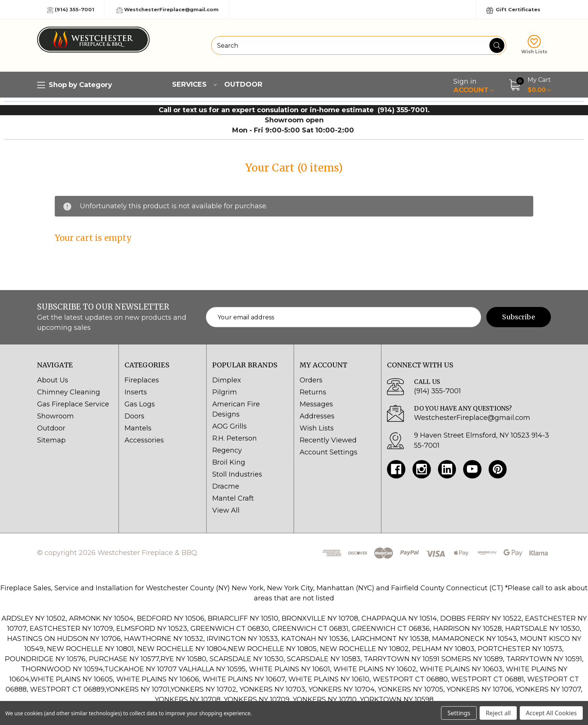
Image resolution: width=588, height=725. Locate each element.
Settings (459, 713)
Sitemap (51, 440)
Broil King (229, 462)
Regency (227, 450)
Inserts (136, 392)
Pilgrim (225, 392)
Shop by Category (75, 85)
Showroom (55, 416)
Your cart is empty (93, 238)
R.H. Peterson (235, 438)
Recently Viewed (328, 440)
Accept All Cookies (551, 713)
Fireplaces (142, 380)
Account (474, 86)
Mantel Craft (233, 498)
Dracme (226, 486)
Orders (311, 380)
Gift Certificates (513, 10)
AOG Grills (229, 426)
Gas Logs (140, 404)
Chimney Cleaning (69, 392)
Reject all (498, 713)
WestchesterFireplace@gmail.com (168, 10)
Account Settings (328, 452)
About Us (53, 380)
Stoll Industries (237, 474)
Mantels (138, 428)
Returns (313, 392)
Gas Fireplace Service (73, 404)
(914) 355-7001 (71, 10)
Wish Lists (534, 45)
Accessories (144, 440)
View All (226, 510)
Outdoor (243, 84)
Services (194, 84)
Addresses (317, 416)
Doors (134, 416)
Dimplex (227, 380)
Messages (316, 404)
